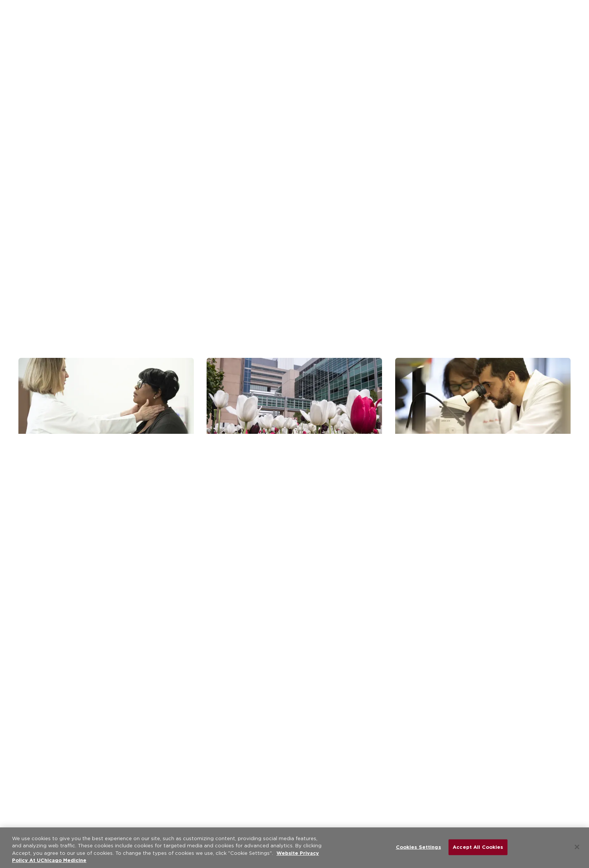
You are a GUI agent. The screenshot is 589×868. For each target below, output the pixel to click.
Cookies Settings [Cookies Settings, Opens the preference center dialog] (418, 847)
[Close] (577, 847)
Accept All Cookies (478, 847)
